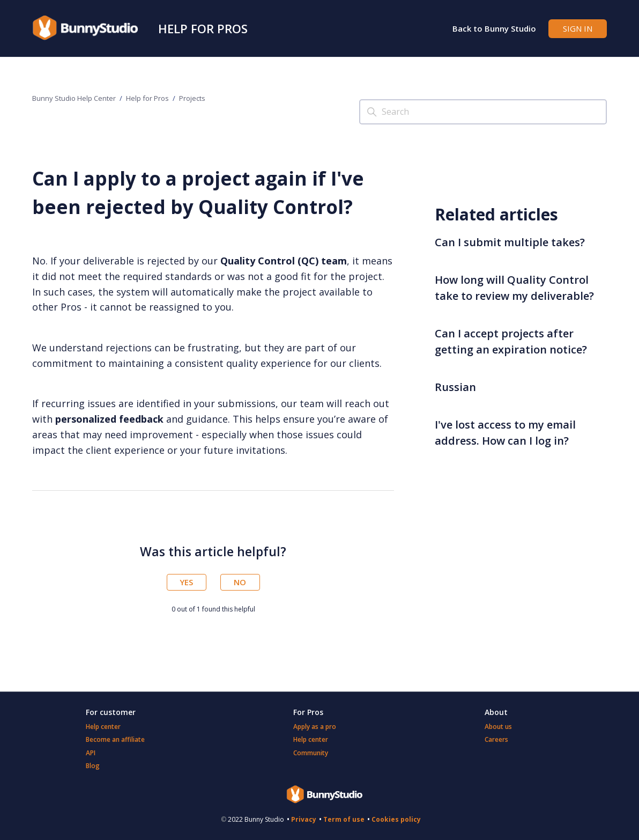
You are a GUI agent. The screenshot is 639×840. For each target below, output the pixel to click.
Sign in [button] (578, 28)
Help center (103, 727)
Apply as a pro (315, 727)
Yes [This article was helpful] (186, 582)
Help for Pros (203, 28)
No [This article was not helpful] (240, 582)
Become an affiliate (115, 739)
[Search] (483, 112)
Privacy (304, 819)
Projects (192, 98)
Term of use (344, 819)
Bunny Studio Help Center (74, 98)
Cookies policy (396, 819)
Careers (496, 739)
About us (498, 727)
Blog (93, 766)
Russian (455, 387)
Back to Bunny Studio (494, 28)
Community (311, 753)
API (91, 753)
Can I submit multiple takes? (510, 242)
